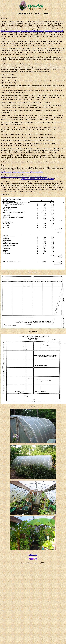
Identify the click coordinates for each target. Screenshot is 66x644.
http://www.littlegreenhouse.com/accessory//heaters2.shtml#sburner (24, 177)
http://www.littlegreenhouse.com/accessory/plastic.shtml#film (22, 172)
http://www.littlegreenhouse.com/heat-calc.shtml (37, 179)
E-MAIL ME (33, 555)
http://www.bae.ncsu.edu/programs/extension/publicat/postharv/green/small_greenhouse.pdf (32, 31)
